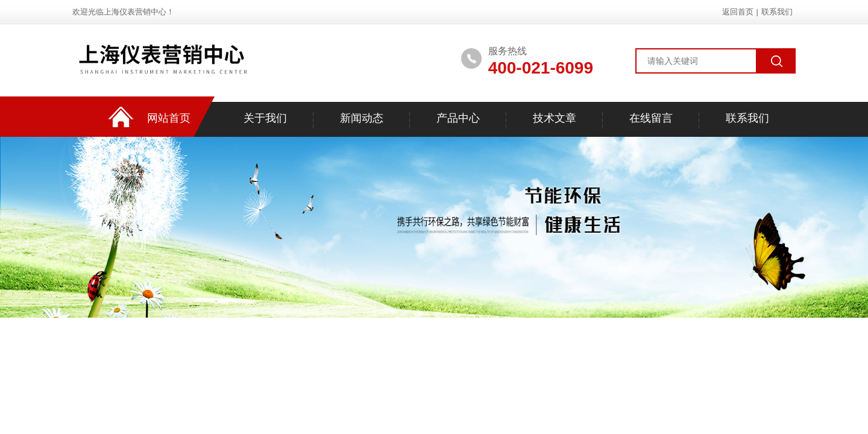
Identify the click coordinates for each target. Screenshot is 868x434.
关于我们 (265, 118)
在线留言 (651, 118)
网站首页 (169, 118)
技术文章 (555, 118)
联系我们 (777, 12)
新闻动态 (362, 118)
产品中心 (458, 118)
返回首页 (738, 12)
